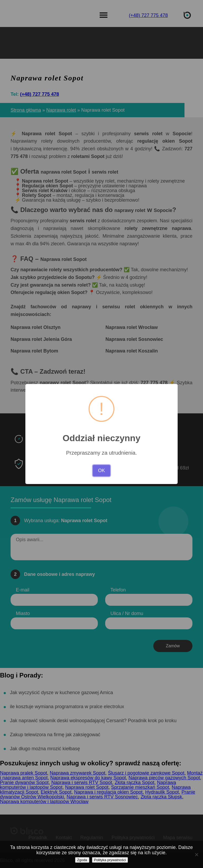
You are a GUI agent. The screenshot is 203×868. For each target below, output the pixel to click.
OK (101, 471)
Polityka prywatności (110, 860)
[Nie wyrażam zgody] (196, 855)
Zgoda (82, 860)
